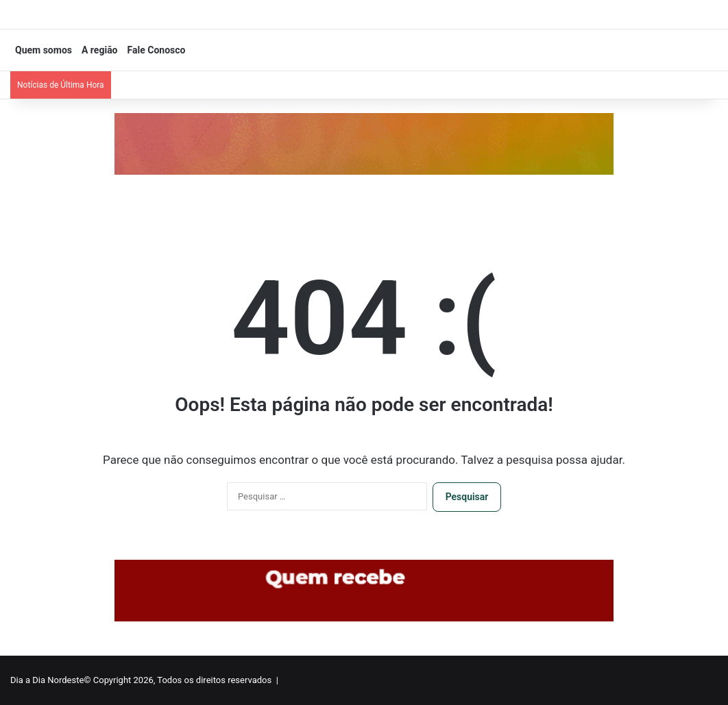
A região (100, 50)
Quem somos (44, 50)
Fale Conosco (157, 50)
